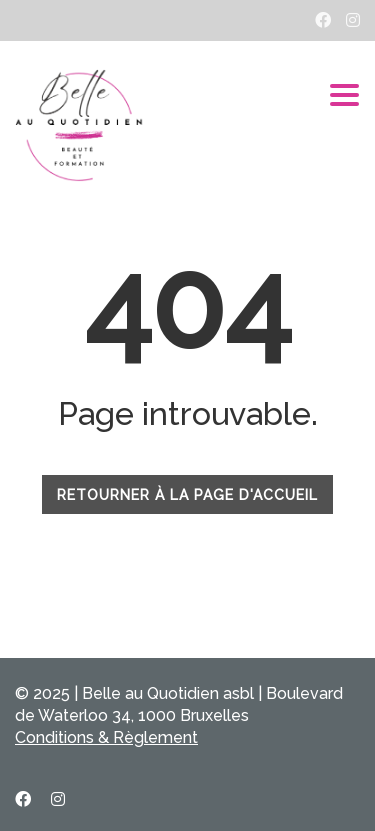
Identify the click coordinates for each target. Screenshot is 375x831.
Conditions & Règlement (106, 737)
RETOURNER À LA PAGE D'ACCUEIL (187, 495)
